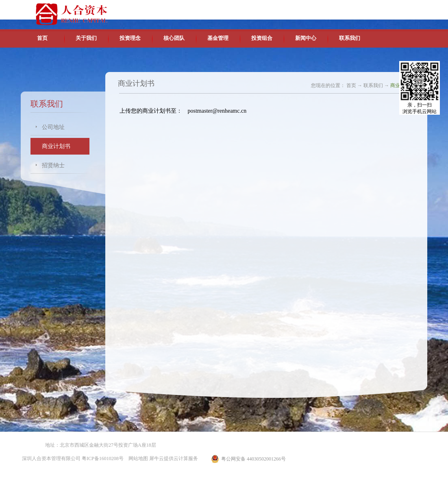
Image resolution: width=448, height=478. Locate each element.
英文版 (368, 8)
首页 (42, 38)
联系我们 (373, 85)
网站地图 (137, 458)
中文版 (350, 8)
